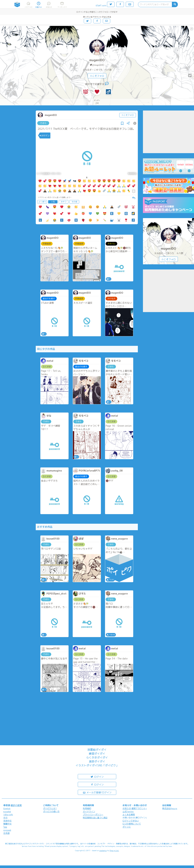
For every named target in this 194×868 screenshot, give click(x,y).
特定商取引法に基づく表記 (95, 818)
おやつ (64, 202)
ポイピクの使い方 (51, 811)
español (7, 811)
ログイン (97, 777)
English (7, 808)
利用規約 (87, 808)
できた (43, 123)
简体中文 (7, 821)
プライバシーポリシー (93, 815)
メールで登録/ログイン (97, 792)
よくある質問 (129, 815)
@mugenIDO (98, 65)
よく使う (42, 202)
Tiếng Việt (8, 815)
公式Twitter (128, 811)
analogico (103, 850)
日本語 (6, 833)
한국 (5, 818)
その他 (74, 202)
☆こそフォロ (97, 76)
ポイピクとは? (50, 808)
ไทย (5, 827)
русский (7, 830)
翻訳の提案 (16, 805)
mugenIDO (97, 60)
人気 (53, 202)
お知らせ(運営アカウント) (135, 808)
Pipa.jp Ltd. (114, 850)
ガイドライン (89, 811)
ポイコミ (127, 827)
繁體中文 (7, 824)
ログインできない (131, 821)
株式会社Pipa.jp (170, 808)
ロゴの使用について (132, 824)
